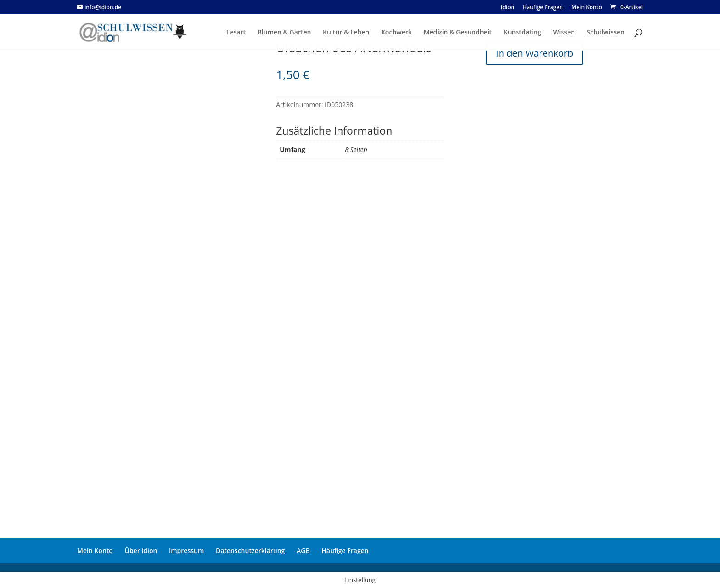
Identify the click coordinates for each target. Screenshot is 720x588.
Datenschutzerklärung (250, 551)
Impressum (186, 551)
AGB (303, 551)
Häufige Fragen (345, 551)
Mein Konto (95, 551)
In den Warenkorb (534, 53)
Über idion (141, 551)
